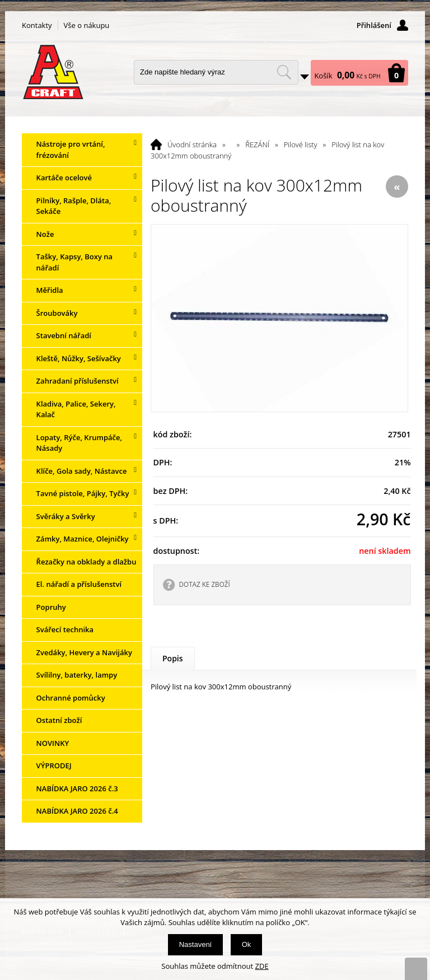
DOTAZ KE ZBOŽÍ (205, 584)
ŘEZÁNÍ (257, 144)
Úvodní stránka (192, 144)
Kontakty (37, 25)
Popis (173, 658)
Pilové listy (301, 144)
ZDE (262, 966)
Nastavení (196, 944)
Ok (247, 944)
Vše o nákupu (87, 25)
